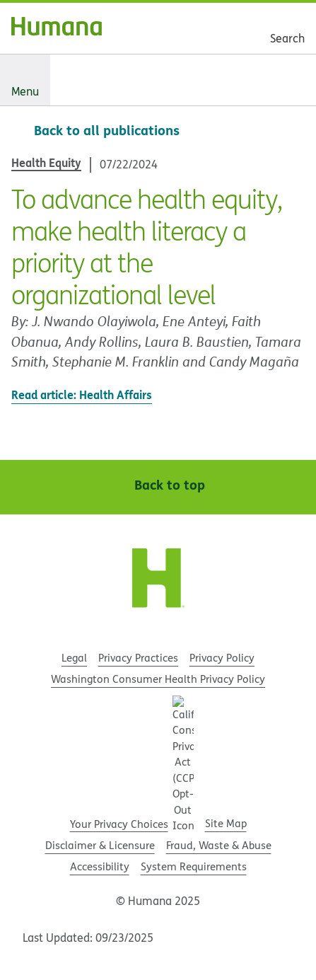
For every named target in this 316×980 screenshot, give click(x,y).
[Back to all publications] (95, 131)
